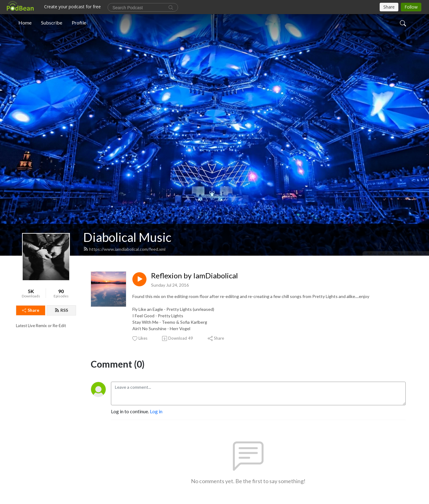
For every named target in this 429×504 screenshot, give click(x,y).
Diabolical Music (127, 237)
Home (25, 23)
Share (31, 310)
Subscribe (52, 23)
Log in (156, 411)
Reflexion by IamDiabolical (194, 276)
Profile (79, 23)
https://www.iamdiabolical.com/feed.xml (124, 249)
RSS (61, 310)
